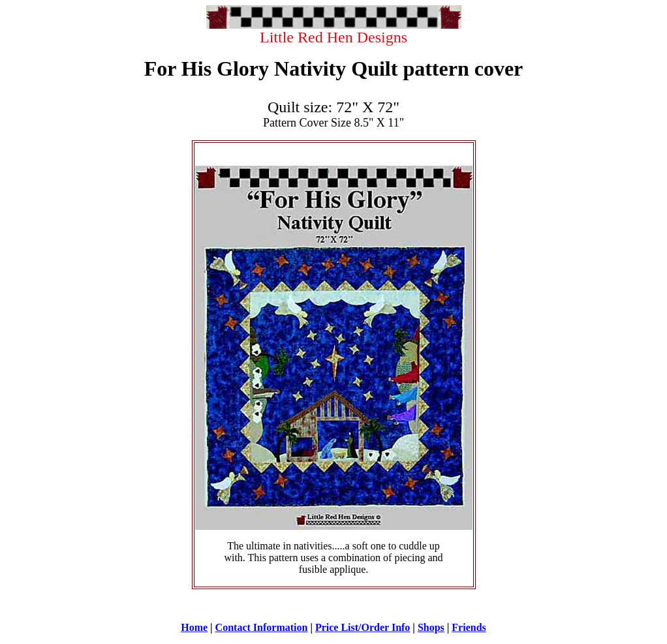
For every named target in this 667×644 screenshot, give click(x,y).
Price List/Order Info (363, 627)
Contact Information (262, 627)
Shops (431, 627)
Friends (469, 627)
